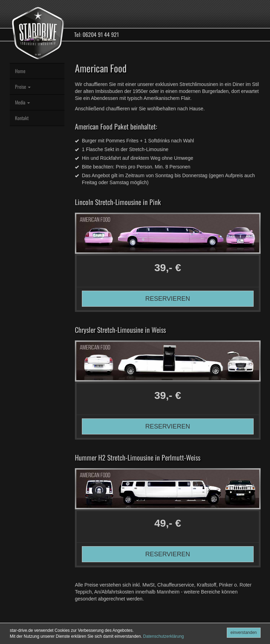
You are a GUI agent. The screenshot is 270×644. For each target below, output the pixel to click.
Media (22, 102)
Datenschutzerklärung (164, 636)
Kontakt (22, 118)
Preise (23, 87)
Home (20, 71)
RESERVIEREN (168, 299)
